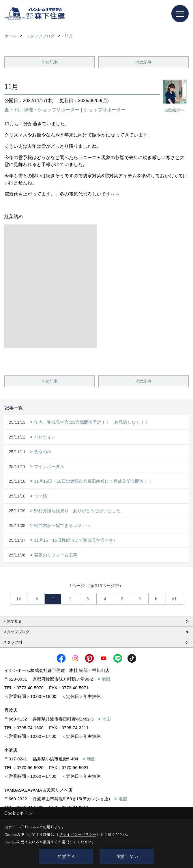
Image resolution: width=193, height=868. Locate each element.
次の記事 (143, 62)
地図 (106, 679)
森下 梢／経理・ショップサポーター (42, 110)
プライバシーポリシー (78, 834)
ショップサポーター (105, 110)
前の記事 (50, 62)
